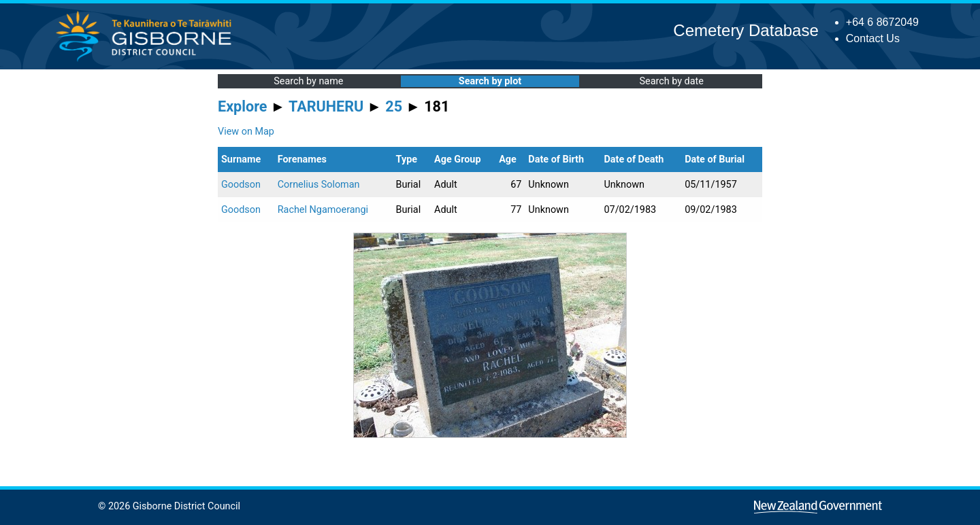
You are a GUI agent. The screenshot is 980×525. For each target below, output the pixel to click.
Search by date (671, 81)
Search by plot (490, 81)
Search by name (308, 81)
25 (394, 106)
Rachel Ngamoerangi (323, 210)
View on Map (246, 132)
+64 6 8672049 (882, 22)
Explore (243, 106)
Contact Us (873, 38)
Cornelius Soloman (319, 185)
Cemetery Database (746, 30)
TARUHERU (326, 106)
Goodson (241, 185)
